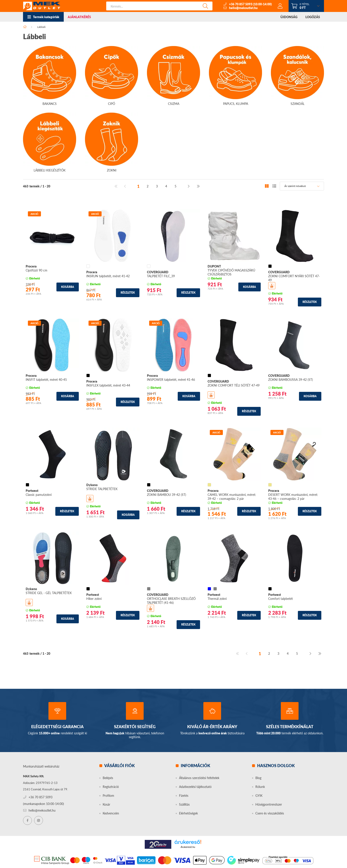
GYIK (259, 796)
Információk (195, 766)
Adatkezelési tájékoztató (195, 787)
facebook (27, 820)
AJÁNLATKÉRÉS (79, 17)
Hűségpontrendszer (269, 804)
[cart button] (306, 6)
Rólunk (260, 787)
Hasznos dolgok (276, 766)
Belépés (108, 778)
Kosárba (68, 287)
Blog (258, 778)
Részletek (128, 293)
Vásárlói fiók (119, 766)
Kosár (106, 804)
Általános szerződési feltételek (199, 778)
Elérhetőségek (188, 813)
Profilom (108, 796)
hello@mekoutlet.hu (243, 8)
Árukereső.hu (188, 847)
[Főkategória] (25, 27)
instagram (39, 820)
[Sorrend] (302, 186)
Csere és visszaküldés (270, 813)
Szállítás (184, 804)
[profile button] (280, 6)
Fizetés (184, 796)
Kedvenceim (111, 813)
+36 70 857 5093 (241, 4)
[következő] (189, 186)
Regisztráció (111, 787)
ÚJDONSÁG (289, 17)
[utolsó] (198, 186)
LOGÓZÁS (313, 17)
